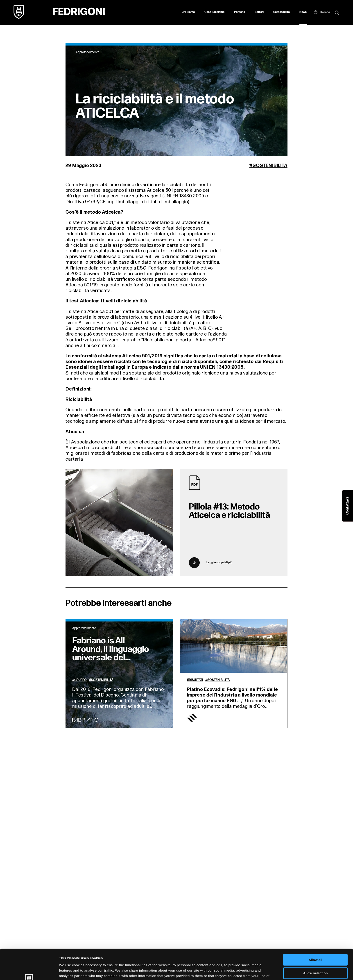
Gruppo (80, 680)
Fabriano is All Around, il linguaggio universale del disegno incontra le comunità (111, 658)
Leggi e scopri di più (211, 563)
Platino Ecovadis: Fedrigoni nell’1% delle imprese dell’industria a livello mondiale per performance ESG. (232, 695)
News (303, 12)
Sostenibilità (282, 12)
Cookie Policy (206, 956)
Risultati (196, 680)
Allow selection (315, 943)
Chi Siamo (188, 12)
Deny (316, 956)
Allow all (316, 930)
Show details (236, 971)
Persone (240, 12)
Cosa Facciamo (214, 12)
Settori (259, 12)
